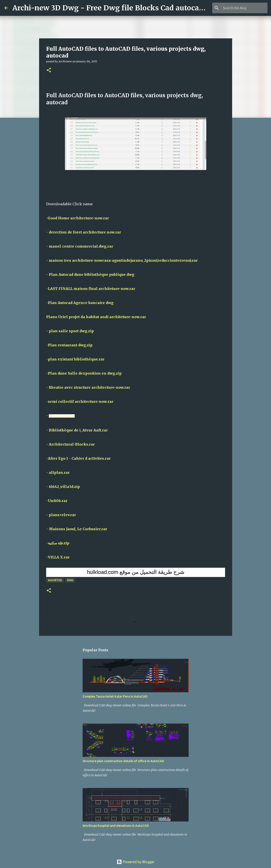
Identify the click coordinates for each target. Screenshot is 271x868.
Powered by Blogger (136, 862)
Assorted (55, 580)
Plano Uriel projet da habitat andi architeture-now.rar (96, 317)
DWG (70, 580)
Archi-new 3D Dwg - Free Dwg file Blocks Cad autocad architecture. (131, 8)
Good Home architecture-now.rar (78, 218)
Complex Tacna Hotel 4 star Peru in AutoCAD (115, 696)
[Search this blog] (244, 8)
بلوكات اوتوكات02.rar (62, 416)
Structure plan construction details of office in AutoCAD (123, 761)
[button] (49, 70)
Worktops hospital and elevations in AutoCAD (116, 826)
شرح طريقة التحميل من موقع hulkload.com (135, 572)
